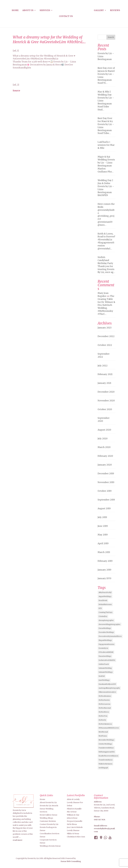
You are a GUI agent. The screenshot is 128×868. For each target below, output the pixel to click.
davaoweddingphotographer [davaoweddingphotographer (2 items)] (109, 624)
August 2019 (104, 508)
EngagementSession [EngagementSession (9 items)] (106, 644)
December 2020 (106, 392)
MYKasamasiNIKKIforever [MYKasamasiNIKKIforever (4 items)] (109, 728)
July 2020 (103, 439)
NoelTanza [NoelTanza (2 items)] (103, 736)
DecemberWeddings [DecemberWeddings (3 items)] (106, 632)
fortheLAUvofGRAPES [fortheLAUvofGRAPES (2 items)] (107, 660)
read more (18, 840)
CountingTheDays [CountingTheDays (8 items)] (105, 612)
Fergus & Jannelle (75, 821)
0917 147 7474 (100, 820)
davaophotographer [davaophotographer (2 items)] (106, 620)
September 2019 (106, 500)
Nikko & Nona (73, 834)
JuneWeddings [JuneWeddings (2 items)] (104, 680)
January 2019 (104, 570)
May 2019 (103, 535)
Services (45, 10)
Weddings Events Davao (50, 846)
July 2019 (102, 517)
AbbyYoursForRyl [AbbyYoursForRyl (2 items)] (105, 592)
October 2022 (105, 345)
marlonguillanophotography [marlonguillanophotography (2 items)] (109, 688)
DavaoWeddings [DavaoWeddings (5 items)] (105, 628)
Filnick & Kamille (74, 809)
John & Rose (72, 818)
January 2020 (105, 465)
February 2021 (105, 374)
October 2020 (105, 409)
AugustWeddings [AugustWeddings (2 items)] (105, 596)
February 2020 (105, 456)
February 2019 (105, 561)
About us (28, 10)
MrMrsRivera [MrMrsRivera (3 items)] (104, 712)
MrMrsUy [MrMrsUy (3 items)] (102, 720)
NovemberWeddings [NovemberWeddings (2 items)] (106, 740)
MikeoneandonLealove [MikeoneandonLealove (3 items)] (107, 692)
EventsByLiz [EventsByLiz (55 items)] (103, 648)
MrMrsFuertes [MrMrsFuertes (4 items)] (104, 700)
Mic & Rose (72, 812)
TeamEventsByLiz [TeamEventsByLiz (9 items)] (106, 760)
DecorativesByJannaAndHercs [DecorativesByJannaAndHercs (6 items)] (110, 636)
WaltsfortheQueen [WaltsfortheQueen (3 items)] (105, 764)
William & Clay (73, 815)
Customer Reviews (48, 821)
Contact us (66, 16)
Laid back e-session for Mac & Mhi (106, 145)
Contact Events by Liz (49, 824)
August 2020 (104, 430)
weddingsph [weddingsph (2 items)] (103, 768)
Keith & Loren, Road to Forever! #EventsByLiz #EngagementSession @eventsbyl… (106, 241)
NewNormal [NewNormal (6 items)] (103, 732)
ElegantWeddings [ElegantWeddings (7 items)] (105, 640)
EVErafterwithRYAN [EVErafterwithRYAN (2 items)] (106, 652)
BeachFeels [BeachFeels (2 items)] (103, 600)
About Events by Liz (48, 802)
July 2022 (103, 366)
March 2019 (104, 552)
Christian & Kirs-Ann (76, 837)
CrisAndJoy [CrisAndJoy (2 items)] (103, 616)
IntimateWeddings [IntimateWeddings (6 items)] (106, 672)
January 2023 (105, 328)
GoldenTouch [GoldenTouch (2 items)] (104, 664)
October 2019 (105, 491)
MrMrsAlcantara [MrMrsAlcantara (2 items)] (105, 696)
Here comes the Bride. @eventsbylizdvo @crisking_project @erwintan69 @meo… (106, 214)
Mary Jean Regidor (103, 295)
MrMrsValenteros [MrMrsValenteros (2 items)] (105, 724)
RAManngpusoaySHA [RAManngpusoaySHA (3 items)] (107, 752)
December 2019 (106, 474)
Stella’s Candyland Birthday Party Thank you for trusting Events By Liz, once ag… (106, 265)
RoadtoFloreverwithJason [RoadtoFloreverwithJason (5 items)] (108, 756)
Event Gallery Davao (48, 815)
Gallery (99, 10)
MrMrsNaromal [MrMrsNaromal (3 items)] (105, 708)
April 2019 (103, 543)
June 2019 (103, 526)
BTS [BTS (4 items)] (100, 608)
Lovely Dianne (73, 830)
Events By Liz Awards (49, 806)
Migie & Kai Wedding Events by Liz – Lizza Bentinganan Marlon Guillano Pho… (106, 164)
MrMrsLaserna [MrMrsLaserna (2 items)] (104, 704)
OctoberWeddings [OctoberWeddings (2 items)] (105, 744)
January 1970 (104, 578)
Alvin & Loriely (73, 799)
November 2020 (106, 401)
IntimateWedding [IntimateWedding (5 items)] (105, 668)
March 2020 (104, 447)
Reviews (115, 10)
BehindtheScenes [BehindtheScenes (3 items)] (105, 604)
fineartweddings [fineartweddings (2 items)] (105, 656)
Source (16, 91)
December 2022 (106, 336)
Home (15, 10)
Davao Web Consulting (71, 861)
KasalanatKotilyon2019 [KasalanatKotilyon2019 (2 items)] (107, 684)
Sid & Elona (72, 824)
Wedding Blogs (46, 818)
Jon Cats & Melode (75, 827)
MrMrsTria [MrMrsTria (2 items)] (103, 716)
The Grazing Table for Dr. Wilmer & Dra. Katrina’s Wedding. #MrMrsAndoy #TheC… (106, 305)
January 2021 (104, 383)
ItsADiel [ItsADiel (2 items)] (102, 676)
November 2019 (106, 482)
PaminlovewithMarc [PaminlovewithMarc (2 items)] (106, 748)
